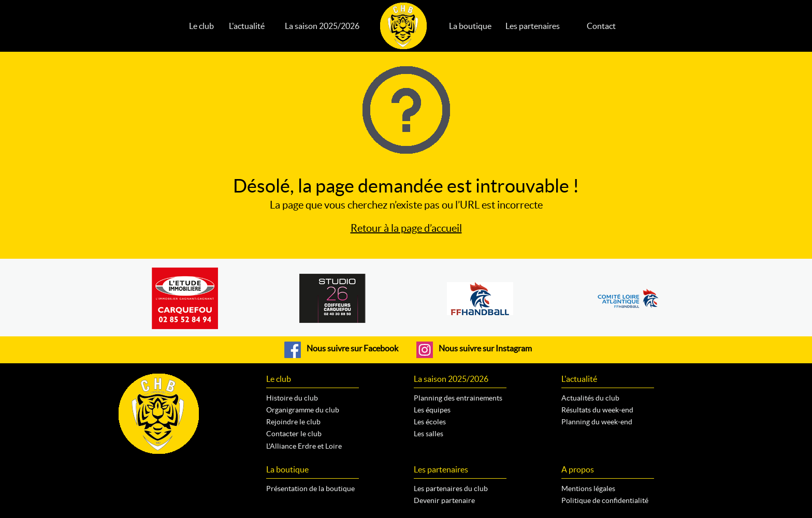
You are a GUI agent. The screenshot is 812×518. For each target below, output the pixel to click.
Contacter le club (294, 434)
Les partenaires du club (451, 489)
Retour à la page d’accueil (406, 228)
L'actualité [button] (247, 26)
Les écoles (430, 422)
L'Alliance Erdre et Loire (304, 446)
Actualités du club (590, 398)
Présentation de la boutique (310, 489)
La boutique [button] (470, 26)
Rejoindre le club (293, 422)
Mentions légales (588, 489)
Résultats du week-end (597, 410)
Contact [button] (601, 26)
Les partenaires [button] (533, 26)
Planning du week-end (597, 422)
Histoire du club (292, 398)
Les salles (429, 434)
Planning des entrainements (458, 398)
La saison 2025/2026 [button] (322, 26)
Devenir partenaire (444, 500)
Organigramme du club (303, 410)
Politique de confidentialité (605, 500)
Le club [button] (201, 26)
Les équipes (432, 410)
